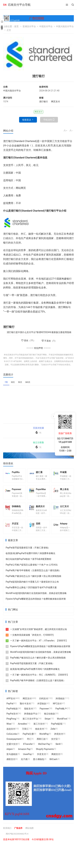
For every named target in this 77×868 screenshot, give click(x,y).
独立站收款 (50, 717)
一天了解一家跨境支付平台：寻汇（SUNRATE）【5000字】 (37, 678)
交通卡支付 (12, 748)
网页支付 (56, 102)
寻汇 (29, 743)
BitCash (53, 763)
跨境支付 (59, 738)
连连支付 (11, 732)
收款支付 (40, 732)
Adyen (10, 753)
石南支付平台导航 (19, 5)
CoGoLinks (12, 738)
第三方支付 (39, 727)
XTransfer (28, 748)
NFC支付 (57, 707)
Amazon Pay (24, 753)
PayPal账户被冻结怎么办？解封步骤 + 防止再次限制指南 (33, 580)
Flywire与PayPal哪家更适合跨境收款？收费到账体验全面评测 (36, 602)
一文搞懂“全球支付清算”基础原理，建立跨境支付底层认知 (36, 633)
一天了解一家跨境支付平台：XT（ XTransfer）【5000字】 (37, 644)
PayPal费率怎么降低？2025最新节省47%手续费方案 (31, 591)
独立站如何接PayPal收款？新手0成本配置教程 (28, 563)
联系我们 (8, 832)
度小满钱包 (38, 763)
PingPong (11, 722)
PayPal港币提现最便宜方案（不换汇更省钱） (28, 551)
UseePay (27, 758)
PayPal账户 (61, 712)
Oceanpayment (14, 743)
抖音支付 (41, 758)
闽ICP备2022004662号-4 (18, 837)
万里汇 (25, 732)
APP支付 (11, 702)
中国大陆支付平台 (65, 26)
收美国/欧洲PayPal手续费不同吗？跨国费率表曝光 (30, 557)
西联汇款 (41, 743)
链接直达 (27, 120)
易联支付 (11, 763)
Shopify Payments (45, 753)
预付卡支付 (25, 707)
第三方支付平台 (30, 722)
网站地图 (31, 832)
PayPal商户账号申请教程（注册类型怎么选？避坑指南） (33, 574)
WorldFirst (62, 722)
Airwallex (22, 727)
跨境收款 (60, 702)
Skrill (58, 748)
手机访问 (48, 120)
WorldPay (44, 738)
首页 (16, 26)
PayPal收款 (12, 712)
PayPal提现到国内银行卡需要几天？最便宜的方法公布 (32, 585)
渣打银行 (44, 102)
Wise (9, 727)
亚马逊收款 (12, 758)
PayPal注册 (28, 738)
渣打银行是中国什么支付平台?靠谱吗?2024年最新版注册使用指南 (39, 332)
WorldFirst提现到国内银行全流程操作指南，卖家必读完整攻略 (36, 597)
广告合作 (19, 832)
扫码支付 (44, 702)
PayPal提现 (57, 727)
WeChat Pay (44, 748)
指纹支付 (29, 712)
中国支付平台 (46, 26)
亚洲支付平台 (29, 26)
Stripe (47, 722)
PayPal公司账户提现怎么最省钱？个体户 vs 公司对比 (32, 568)
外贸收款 (42, 707)
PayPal (10, 707)
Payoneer (44, 712)
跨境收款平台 (31, 717)
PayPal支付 (12, 717)
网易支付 (56, 758)
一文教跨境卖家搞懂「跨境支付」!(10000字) (30, 639)
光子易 (24, 763)
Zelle (53, 732)
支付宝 (54, 743)
